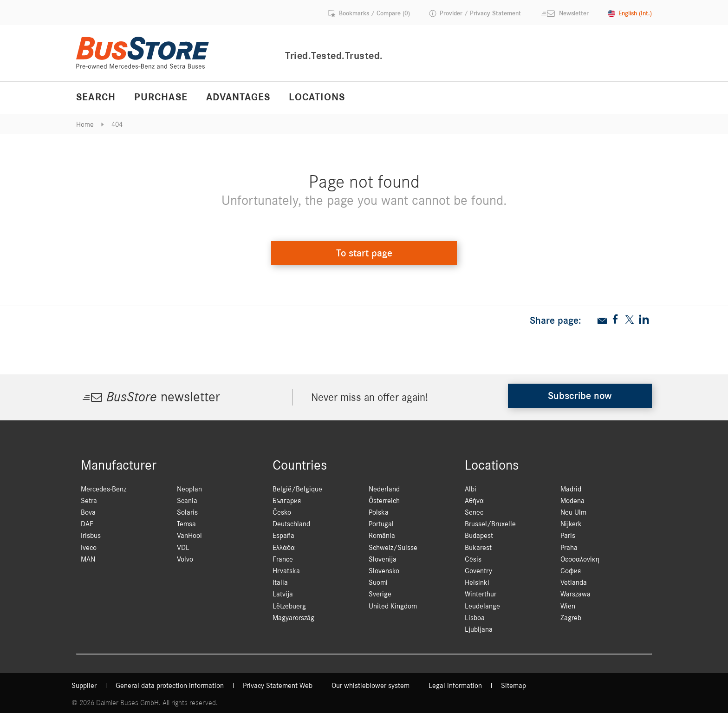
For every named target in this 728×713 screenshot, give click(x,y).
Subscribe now (580, 396)
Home (85, 124)
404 (117, 124)
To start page (364, 253)
